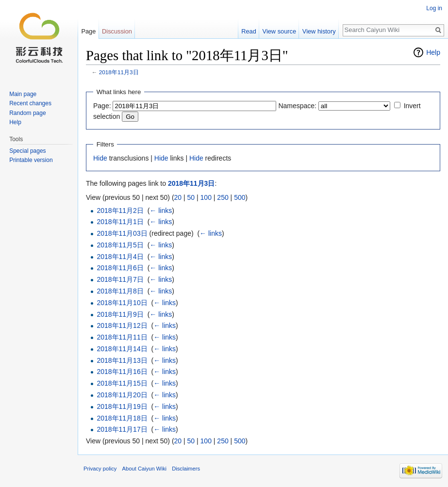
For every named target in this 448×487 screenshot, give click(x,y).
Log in (434, 8)
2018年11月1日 (120, 222)
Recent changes (30, 103)
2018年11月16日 (122, 372)
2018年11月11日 (122, 337)
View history (319, 31)
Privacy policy (100, 469)
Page (88, 31)
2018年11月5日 (120, 245)
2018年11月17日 (122, 429)
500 (240, 197)
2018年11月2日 (120, 211)
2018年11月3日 (119, 72)
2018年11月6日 (120, 268)
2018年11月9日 (120, 314)
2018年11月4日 (120, 257)
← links (161, 211)
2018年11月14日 (122, 349)
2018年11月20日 (122, 395)
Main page (23, 94)
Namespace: (297, 106)
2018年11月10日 (122, 303)
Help (433, 52)
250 (223, 197)
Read (249, 31)
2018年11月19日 (122, 406)
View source (279, 31)
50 (191, 197)
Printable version (31, 160)
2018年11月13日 (122, 360)
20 (178, 197)
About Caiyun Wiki (144, 469)
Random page (27, 113)
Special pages (27, 151)
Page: (102, 106)
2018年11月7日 (120, 279)
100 (206, 197)
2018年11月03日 (122, 233)
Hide (100, 158)
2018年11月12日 (122, 325)
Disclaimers (186, 469)
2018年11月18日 (122, 418)
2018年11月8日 (120, 291)
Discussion (117, 31)
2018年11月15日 (122, 383)
